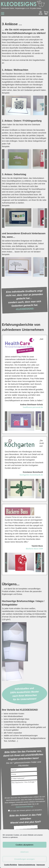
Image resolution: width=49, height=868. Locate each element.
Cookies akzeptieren (25, 845)
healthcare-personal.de (33, 407)
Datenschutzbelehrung (27, 865)
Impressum (41, 865)
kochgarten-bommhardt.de (31, 475)
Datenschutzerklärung (24, 807)
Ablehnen (24, 852)
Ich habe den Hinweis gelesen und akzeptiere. (25, 810)
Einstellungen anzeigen (24, 859)
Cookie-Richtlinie (11, 865)
